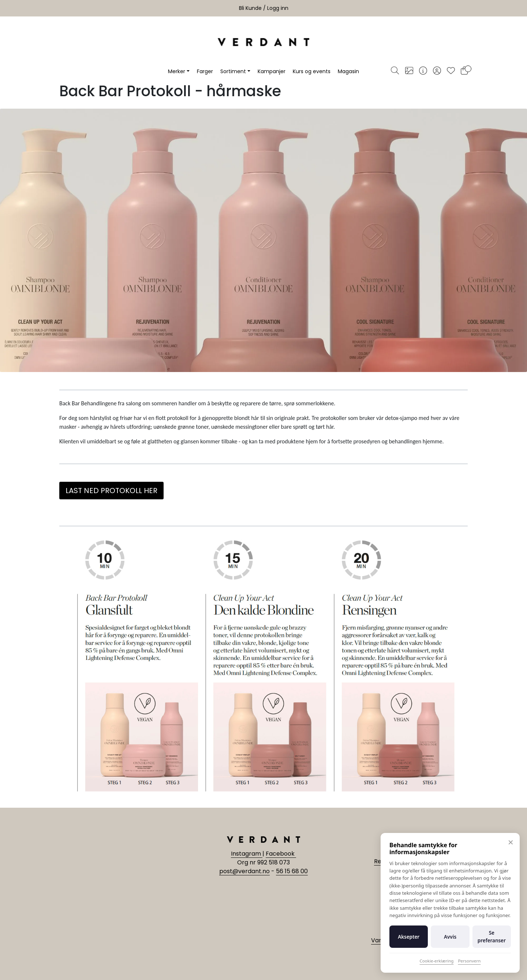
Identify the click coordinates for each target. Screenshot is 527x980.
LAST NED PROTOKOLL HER (111, 491)
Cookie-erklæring (437, 961)
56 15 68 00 (292, 871)
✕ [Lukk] (511, 842)
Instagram (247, 854)
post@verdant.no (244, 871)
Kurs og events (312, 71)
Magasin (348, 71)
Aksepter (409, 937)
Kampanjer (272, 71)
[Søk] (395, 71)
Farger (205, 71)
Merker (177, 71)
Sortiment (233, 71)
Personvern (469, 961)
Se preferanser (492, 936)
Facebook (281, 854)
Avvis (450, 937)
